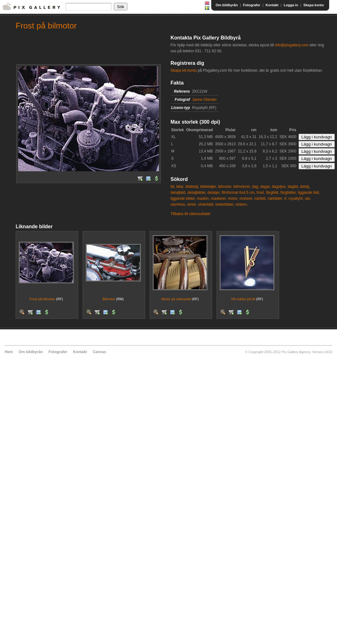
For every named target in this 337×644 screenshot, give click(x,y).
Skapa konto (314, 5)
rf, (286, 198)
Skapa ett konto (184, 70)
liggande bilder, (183, 198)
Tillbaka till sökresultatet (190, 214)
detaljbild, (179, 193)
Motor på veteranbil (176, 299)
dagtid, (293, 187)
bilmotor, (225, 187)
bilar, (180, 187)
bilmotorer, (242, 187)
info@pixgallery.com (291, 45)
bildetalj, (192, 187)
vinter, (192, 204)
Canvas (99, 352)
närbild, (260, 198)
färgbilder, (289, 193)
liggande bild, (309, 193)
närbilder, (275, 198)
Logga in (291, 5)
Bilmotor (109, 299)
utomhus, (178, 204)
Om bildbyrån (227, 5)
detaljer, (214, 193)
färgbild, (273, 193)
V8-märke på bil (243, 299)
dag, (255, 187)
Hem (9, 352)
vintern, (241, 204)
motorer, (246, 198)
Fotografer (252, 5)
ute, (308, 198)
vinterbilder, (225, 204)
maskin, (203, 198)
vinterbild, (206, 204)
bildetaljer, (209, 187)
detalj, (305, 187)
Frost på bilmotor (42, 299)
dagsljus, (279, 187)
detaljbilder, (197, 193)
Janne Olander (204, 100)
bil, (173, 187)
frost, (261, 193)
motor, (233, 198)
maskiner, (219, 198)
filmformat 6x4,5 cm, (238, 193)
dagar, (266, 187)
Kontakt (272, 5)
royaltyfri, (296, 198)
